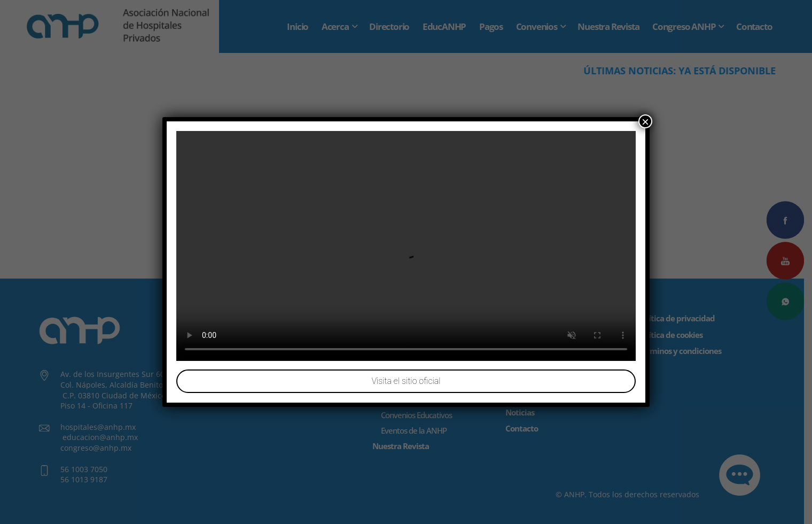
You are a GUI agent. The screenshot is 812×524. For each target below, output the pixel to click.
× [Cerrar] (645, 121)
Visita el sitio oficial (406, 382)
